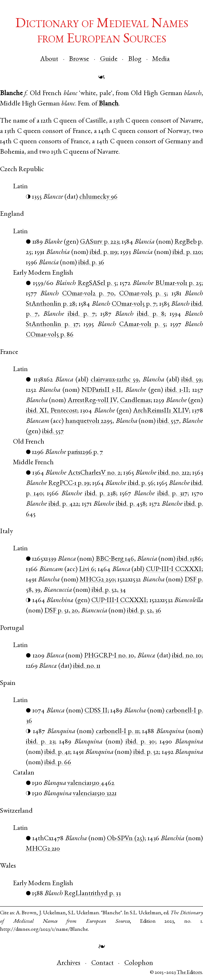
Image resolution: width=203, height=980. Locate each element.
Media (161, 59)
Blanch (109, 104)
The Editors (189, 973)
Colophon (139, 963)
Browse (79, 59)
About (49, 59)
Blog (135, 59)
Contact (102, 963)
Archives (68, 963)
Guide (109, 59)
